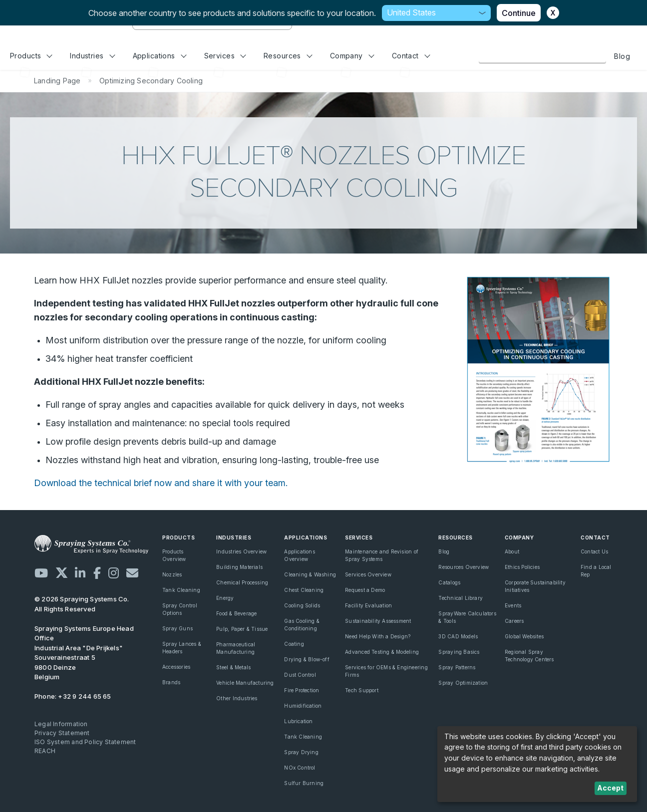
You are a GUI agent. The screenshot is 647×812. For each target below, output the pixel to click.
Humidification (303, 706)
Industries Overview (241, 551)
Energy (225, 598)
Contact (411, 56)
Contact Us (594, 551)
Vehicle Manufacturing (245, 683)
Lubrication (298, 721)
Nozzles (172, 574)
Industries (92, 56)
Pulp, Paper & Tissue (242, 629)
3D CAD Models (458, 636)
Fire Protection (302, 690)
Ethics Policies (522, 567)
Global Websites (524, 636)
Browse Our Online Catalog (542, 56)
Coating (294, 644)
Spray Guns (177, 628)
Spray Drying (301, 752)
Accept (610, 788)
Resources (288, 56)
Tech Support (362, 690)
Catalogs (449, 582)
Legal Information (61, 724)
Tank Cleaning (181, 590)
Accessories (176, 667)
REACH (45, 751)
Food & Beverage (236, 613)
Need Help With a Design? (378, 636)
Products (31, 56)
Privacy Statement (62, 733)
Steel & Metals (233, 667)
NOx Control (300, 768)
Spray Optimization (463, 683)
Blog (622, 56)
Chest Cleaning (304, 590)
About (512, 551)
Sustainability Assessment (378, 621)
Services (225, 56)
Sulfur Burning (304, 783)
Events (513, 605)
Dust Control (300, 675)
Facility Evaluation (368, 605)
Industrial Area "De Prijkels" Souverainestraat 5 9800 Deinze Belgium (84, 653)
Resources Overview (464, 567)
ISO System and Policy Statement (85, 742)
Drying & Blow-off (307, 659)
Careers (514, 621)
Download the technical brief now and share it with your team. (161, 483)
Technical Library (461, 598)
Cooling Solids (302, 605)
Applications (160, 56)
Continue (519, 13)
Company (352, 56)
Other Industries (237, 698)
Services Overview (368, 574)
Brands (171, 682)
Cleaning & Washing (310, 574)
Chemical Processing (242, 582)
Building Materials (239, 567)
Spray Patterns (457, 667)
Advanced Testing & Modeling (382, 652)
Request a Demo (365, 590)
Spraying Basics (459, 652)
